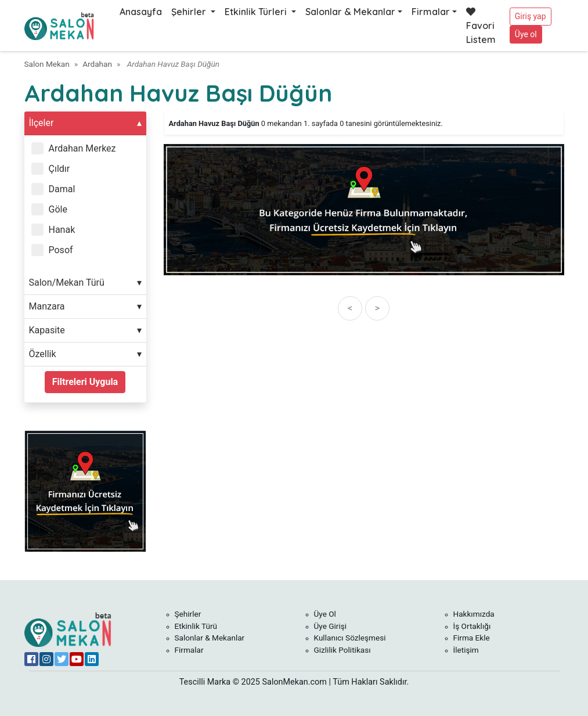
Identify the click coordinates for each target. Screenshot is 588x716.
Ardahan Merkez (82, 148)
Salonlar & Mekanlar (350, 12)
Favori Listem (481, 26)
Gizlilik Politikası (342, 650)
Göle (58, 209)
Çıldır (59, 169)
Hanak (62, 230)
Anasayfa (141, 12)
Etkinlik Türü (196, 626)
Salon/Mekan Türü (67, 283)
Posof (61, 250)
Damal (62, 189)
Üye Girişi (331, 626)
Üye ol (526, 34)
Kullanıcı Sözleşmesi (350, 638)
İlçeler (42, 123)
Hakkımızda (474, 614)
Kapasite (47, 330)
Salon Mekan (47, 64)
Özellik (43, 354)
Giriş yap (531, 16)
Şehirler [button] (190, 12)
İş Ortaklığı (472, 626)
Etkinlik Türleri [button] (257, 12)
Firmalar (431, 12)
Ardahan (97, 64)
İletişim (466, 650)
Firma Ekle (472, 638)
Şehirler (188, 614)
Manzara (47, 306)
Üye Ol (325, 614)
